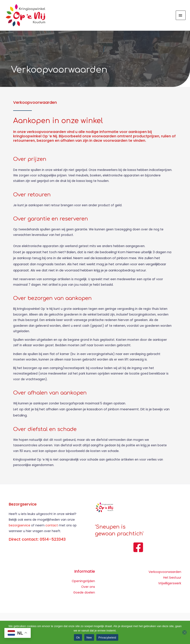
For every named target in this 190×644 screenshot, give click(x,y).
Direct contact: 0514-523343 (37, 540)
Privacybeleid (107, 638)
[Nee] (185, 632)
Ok (78, 638)
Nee (89, 638)
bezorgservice (20, 526)
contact (52, 526)
